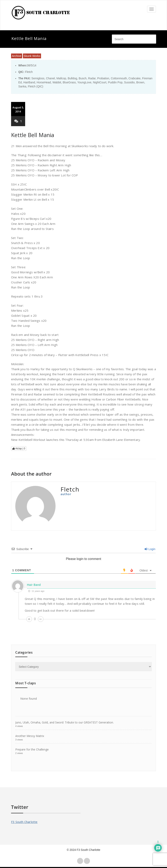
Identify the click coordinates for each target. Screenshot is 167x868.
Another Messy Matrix (30, 736)
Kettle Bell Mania (33, 135)
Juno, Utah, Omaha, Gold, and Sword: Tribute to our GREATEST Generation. (64, 722)
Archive (17, 56)
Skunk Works (32, 56)
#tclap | (19, 449)
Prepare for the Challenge (32, 749)
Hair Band (34, 585)
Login (150, 549)
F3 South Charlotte (24, 822)
